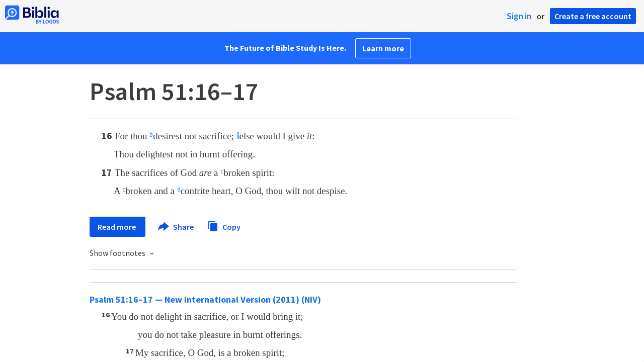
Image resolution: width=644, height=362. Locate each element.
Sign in (519, 16)
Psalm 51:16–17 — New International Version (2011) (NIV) (205, 299)
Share (176, 227)
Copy (224, 225)
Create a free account (593, 16)
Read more (117, 227)
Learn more (383, 48)
